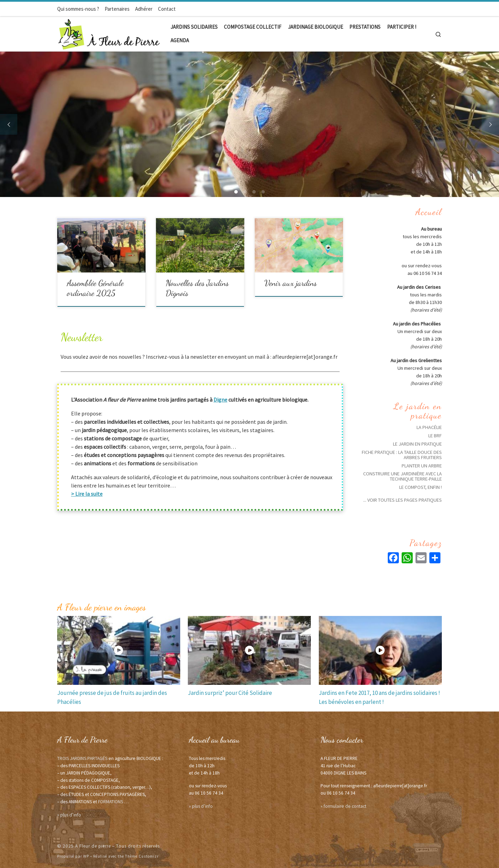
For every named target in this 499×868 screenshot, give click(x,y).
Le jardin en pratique (417, 444)
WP (86, 856)
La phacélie (429, 427)
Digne (220, 400)
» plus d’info (69, 815)
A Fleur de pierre (93, 846)
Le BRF (435, 436)
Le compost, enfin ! (421, 487)
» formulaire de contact (343, 806)
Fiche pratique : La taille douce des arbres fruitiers (402, 455)
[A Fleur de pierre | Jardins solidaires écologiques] (109, 33)
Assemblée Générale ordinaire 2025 (95, 288)
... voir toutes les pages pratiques (402, 500)
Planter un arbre (422, 466)
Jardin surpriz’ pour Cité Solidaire (230, 693)
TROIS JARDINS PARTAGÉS (82, 758)
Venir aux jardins (291, 283)
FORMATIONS (111, 802)
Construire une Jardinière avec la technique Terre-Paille (402, 476)
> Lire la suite (87, 494)
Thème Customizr (142, 856)
